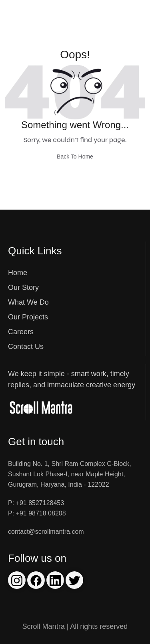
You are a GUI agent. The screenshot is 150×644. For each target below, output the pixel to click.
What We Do (28, 302)
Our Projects (28, 317)
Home (18, 273)
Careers (21, 332)
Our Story (23, 287)
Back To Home (75, 157)
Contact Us (26, 347)
